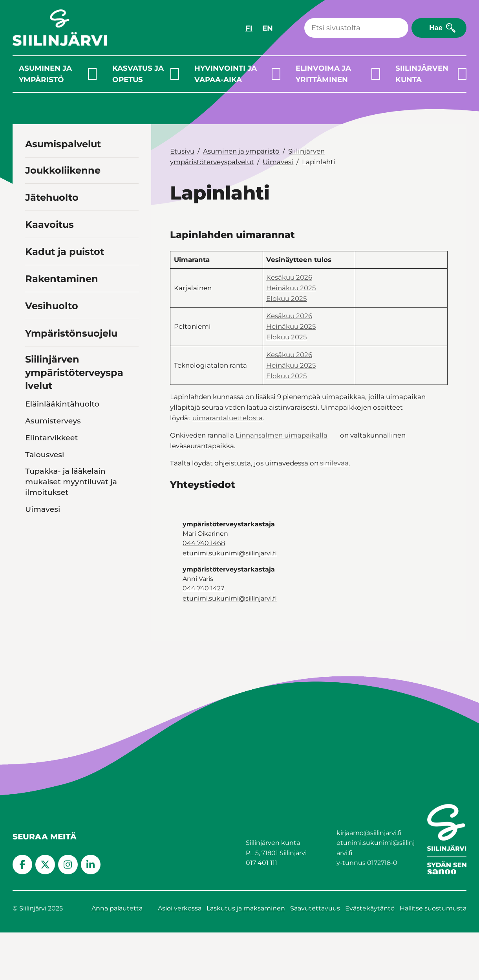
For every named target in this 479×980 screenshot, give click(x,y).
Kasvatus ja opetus (138, 74)
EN (268, 28)
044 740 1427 (203, 588)
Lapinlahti (51, 553)
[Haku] (356, 28)
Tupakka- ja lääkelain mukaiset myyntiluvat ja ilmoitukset (71, 482)
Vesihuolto (52, 306)
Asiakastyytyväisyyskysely (73, 659)
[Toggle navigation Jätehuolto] (131, 197)
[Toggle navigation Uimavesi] (132, 509)
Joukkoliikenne (63, 170)
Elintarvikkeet (52, 438)
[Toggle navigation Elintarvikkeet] (132, 437)
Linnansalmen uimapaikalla (282, 435)
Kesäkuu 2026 (289, 277)
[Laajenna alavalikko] (92, 74)
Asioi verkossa (180, 956)
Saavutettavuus (315, 956)
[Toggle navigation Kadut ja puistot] (131, 251)
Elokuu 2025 (287, 299)
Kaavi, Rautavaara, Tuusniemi (66, 531)
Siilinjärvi (49, 570)
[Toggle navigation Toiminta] (132, 642)
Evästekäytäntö (370, 956)
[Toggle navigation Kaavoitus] (131, 224)
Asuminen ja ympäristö (45, 74)
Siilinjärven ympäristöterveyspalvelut (74, 372)
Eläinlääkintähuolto (62, 404)
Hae (436, 28)
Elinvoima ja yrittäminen (323, 74)
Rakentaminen (62, 279)
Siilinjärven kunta (422, 74)
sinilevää (334, 463)
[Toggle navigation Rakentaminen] (131, 278)
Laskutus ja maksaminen (246, 956)
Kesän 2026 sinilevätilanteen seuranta (63, 597)
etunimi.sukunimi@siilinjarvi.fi (230, 553)
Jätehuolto (52, 197)
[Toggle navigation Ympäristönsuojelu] (131, 332)
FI (249, 28)
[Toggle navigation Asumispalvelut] (131, 143)
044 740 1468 (204, 543)
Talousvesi (45, 454)
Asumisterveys (53, 421)
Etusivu (182, 151)
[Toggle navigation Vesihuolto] (131, 305)
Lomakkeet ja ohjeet (64, 625)
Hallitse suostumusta (433, 956)
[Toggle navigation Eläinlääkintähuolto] (132, 404)
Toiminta (42, 642)
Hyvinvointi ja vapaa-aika (226, 74)
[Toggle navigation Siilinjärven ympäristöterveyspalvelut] (131, 385)
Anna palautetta (117, 956)
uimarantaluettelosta (228, 418)
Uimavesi (43, 509)
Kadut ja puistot (65, 252)
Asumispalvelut (63, 144)
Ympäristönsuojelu (71, 333)
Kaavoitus (49, 224)
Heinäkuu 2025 (291, 288)
